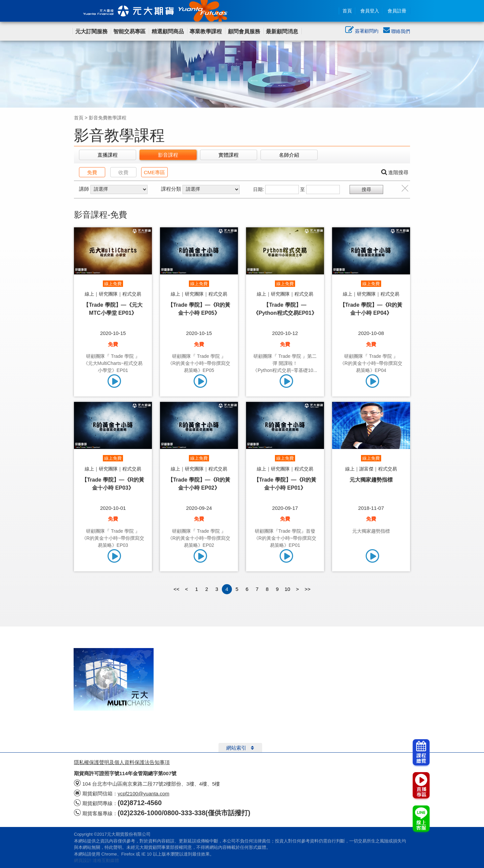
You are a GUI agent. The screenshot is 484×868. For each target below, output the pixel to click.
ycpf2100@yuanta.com (144, 794)
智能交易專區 (129, 31)
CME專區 (154, 172)
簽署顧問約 (362, 32)
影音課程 (168, 155)
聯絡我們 (397, 31)
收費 (123, 172)
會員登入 (370, 11)
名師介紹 (289, 155)
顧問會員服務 (244, 31)
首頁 (347, 11)
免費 (92, 172)
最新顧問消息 (282, 31)
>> (308, 589)
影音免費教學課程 (108, 118)
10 (288, 589)
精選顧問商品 (168, 31)
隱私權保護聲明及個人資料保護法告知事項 (122, 762)
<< (176, 589)
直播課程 (108, 155)
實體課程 (229, 155)
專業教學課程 (206, 31)
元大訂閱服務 (91, 31)
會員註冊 (397, 11)
